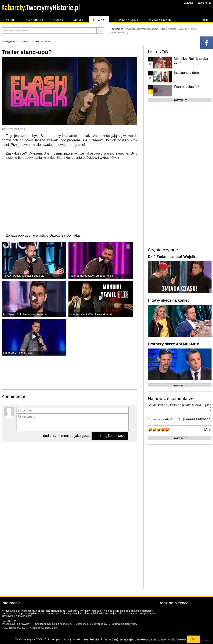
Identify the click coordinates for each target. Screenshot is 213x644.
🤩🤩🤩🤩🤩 (159, 430)
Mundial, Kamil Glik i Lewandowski (91, 314)
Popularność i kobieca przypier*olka (25, 314)
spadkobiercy (120, 32)
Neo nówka (169, 29)
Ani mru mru (188, 29)
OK (194, 639)
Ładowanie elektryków (124, 624)
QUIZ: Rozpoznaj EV (14, 628)
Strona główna (9, 42)
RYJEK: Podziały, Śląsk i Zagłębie (24, 276)
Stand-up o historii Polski (18, 353)
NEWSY (25, 42)
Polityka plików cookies (103, 639)
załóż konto (205, 3)
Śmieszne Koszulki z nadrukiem (53, 624)
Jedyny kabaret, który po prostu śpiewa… (176, 405)
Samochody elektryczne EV (92, 624)
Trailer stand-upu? (44, 42)
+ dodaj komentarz (110, 436)
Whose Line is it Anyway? (16, 624)
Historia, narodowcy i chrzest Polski (91, 276)
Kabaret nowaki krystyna (143, 29)
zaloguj (189, 3)
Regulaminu (58, 611)
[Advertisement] (70, 378)
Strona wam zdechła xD (164, 419)
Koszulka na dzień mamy (44, 628)
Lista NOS (158, 52)
